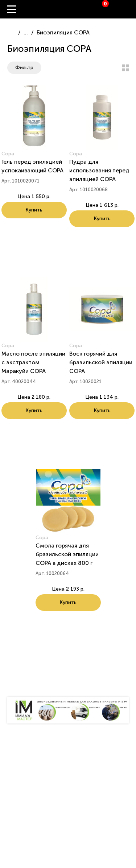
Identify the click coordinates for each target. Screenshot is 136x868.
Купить (34, 210)
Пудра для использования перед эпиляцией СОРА (99, 170)
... (26, 32)
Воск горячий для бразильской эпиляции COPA (101, 362)
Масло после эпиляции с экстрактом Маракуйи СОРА (33, 362)
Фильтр (24, 68)
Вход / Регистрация (131, 9)
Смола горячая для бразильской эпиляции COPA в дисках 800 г (67, 554)
